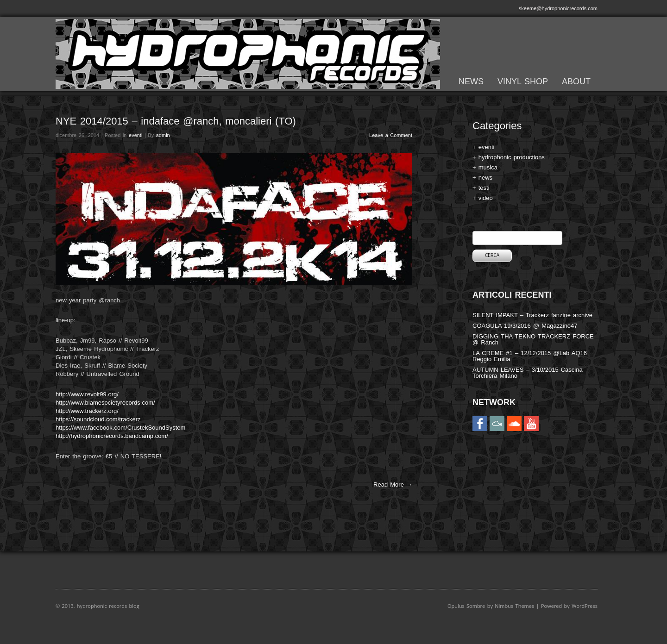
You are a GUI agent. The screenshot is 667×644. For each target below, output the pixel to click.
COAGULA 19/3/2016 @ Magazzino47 (525, 326)
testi (484, 188)
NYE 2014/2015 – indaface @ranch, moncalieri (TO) (176, 121)
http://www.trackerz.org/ (87, 411)
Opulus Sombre (466, 606)
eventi (135, 135)
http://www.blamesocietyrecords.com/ (105, 403)
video (486, 198)
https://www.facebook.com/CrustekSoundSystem (120, 428)
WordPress (585, 606)
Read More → (393, 485)
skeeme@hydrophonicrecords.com (558, 8)
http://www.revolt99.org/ (87, 394)
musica (488, 167)
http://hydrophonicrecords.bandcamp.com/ (112, 436)
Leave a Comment (391, 135)
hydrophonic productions (512, 157)
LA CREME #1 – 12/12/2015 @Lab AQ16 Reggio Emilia (530, 356)
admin (163, 135)
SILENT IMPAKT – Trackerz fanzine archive (532, 315)
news (471, 81)
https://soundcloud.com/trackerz (98, 419)
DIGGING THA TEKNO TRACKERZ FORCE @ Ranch (533, 339)
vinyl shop (523, 81)
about (576, 81)
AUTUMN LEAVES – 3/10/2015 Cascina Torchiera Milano (528, 373)
